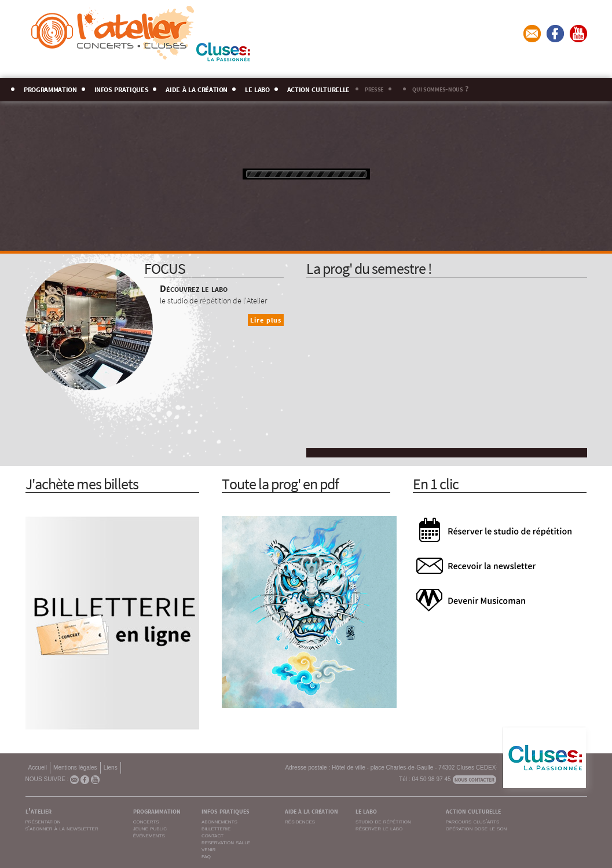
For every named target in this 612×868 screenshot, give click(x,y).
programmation (50, 88)
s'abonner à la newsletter (62, 828)
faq (206, 856)
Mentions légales (75, 768)
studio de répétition (383, 821)
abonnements (219, 821)
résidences (300, 821)
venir (208, 849)
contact (212, 835)
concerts (146, 821)
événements (149, 835)
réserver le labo (379, 828)
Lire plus (266, 320)
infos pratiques (122, 88)
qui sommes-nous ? (440, 88)
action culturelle (318, 88)
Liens (111, 768)
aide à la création (197, 88)
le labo (257, 88)
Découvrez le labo (194, 287)
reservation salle (226, 842)
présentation (43, 821)
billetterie (216, 828)
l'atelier (39, 810)
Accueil (38, 768)
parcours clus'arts (473, 821)
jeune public (150, 828)
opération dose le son (477, 828)
